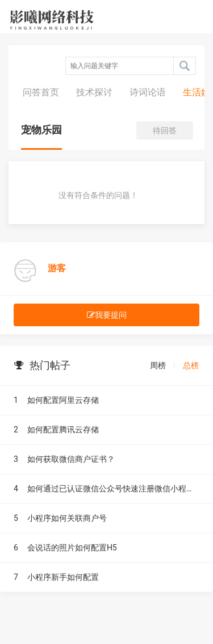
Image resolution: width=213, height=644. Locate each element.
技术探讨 (94, 92)
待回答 (165, 131)
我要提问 (107, 315)
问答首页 (41, 92)
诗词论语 (148, 92)
